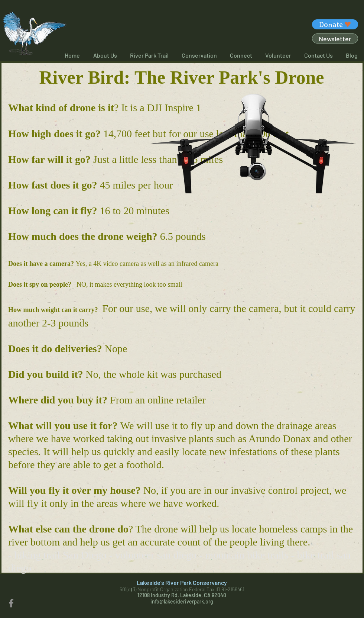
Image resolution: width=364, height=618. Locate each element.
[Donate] (335, 24)
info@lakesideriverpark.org (182, 601)
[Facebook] (11, 603)
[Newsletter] (335, 38)
